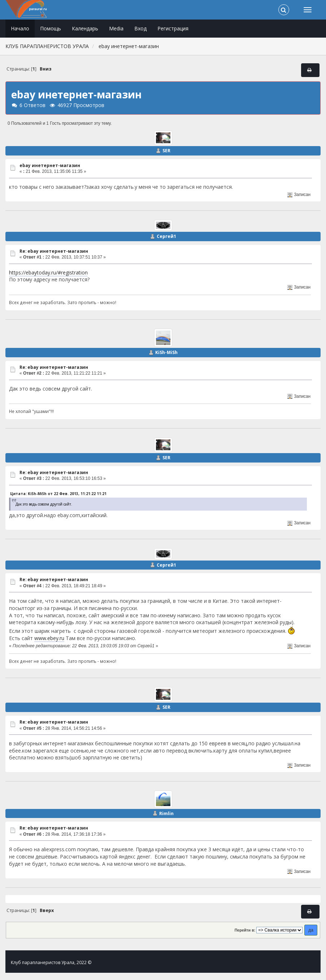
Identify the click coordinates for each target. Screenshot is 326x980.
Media (116, 28)
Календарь (85, 28)
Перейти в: (245, 930)
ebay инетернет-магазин (50, 165)
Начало (20, 28)
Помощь (51, 28)
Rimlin (166, 813)
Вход (140, 28)
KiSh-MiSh (166, 352)
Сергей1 (166, 236)
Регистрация (173, 28)
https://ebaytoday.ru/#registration (48, 272)
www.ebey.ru (49, 638)
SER (166, 151)
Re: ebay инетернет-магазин (54, 251)
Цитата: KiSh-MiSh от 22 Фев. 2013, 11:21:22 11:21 (58, 494)
